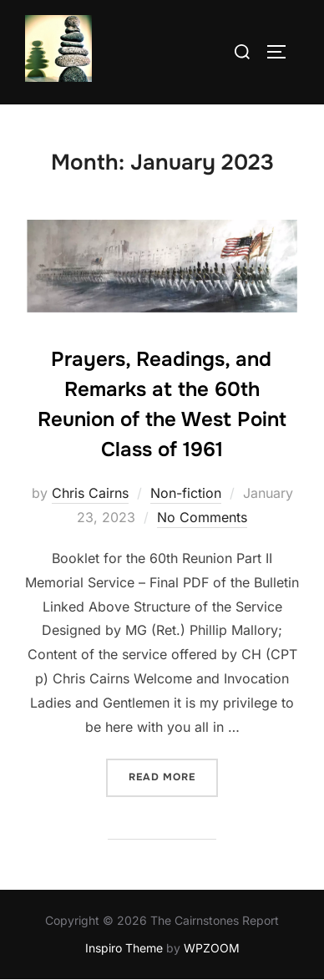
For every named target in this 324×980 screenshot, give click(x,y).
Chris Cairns (90, 493)
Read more (173, 776)
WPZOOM (212, 948)
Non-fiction (186, 493)
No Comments (202, 517)
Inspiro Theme (124, 948)
